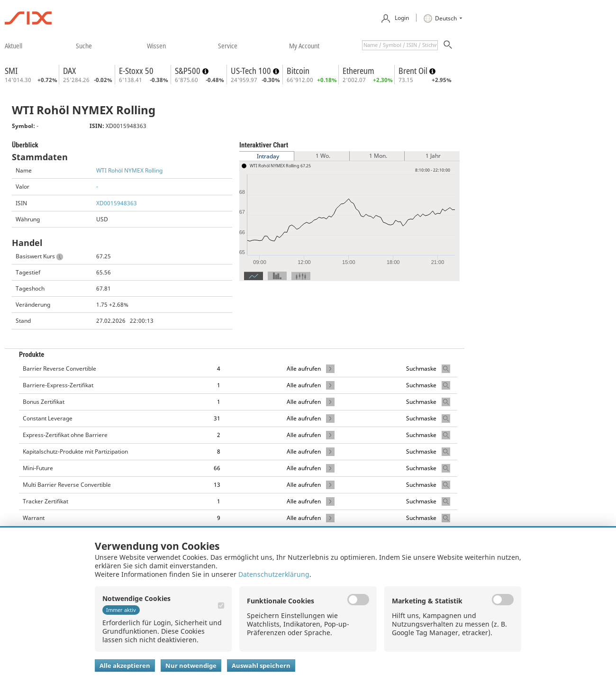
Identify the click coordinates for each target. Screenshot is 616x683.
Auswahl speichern (261, 665)
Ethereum (358, 71)
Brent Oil (414, 71)
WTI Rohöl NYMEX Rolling (129, 170)
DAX (69, 71)
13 (217, 485)
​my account (304, 46)
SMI (11, 71)
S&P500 (189, 71)
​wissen (156, 46)
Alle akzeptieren (125, 665)
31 (217, 418)
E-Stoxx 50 (136, 71)
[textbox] (400, 45)
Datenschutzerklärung (274, 574)
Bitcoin (298, 71)
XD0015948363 (117, 203)
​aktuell (14, 46)
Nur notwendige (191, 665)
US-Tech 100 (252, 71)
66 (217, 468)
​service (228, 46)
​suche (84, 46)
